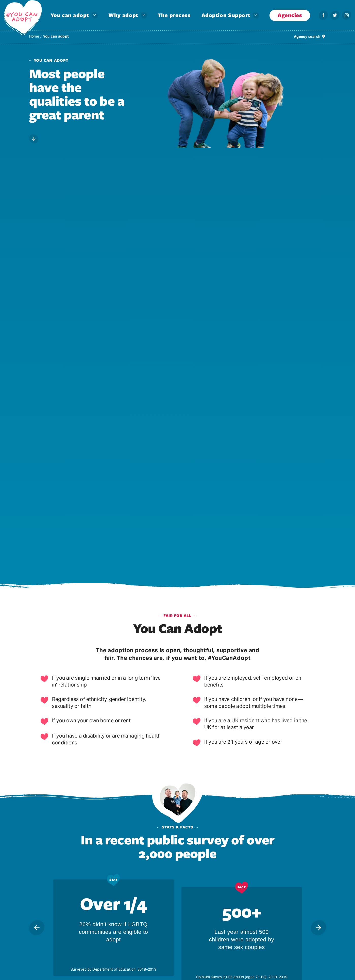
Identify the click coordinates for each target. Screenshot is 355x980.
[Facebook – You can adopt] (323, 15)
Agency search (307, 37)
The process (174, 15)
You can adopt (70, 15)
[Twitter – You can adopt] (335, 15)
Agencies (290, 15)
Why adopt (123, 15)
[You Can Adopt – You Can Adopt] (23, 18)
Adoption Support (226, 15)
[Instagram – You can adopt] (347, 15)
